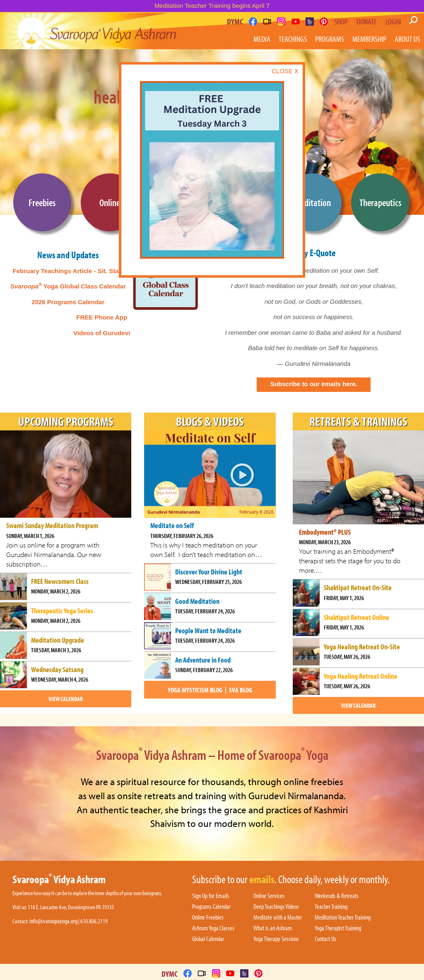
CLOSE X (285, 71)
